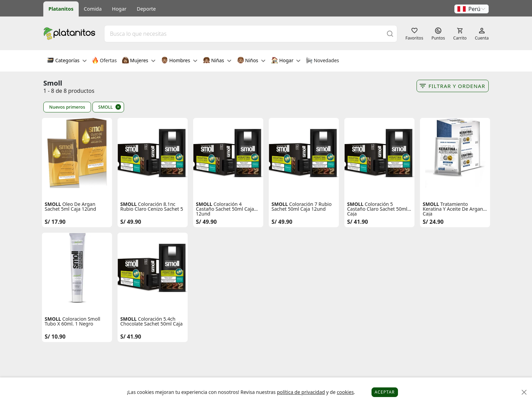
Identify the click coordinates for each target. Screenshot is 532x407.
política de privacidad (301, 392)
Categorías (67, 61)
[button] (472, 9)
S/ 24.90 (433, 222)
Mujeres (139, 61)
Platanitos (61, 9)
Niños (251, 61)
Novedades (322, 61)
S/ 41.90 (358, 222)
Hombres (179, 61)
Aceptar (385, 392)
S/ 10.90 (55, 337)
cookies (345, 392)
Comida (93, 9)
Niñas (217, 61)
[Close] (524, 392)
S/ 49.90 (131, 222)
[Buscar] (390, 34)
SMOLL (106, 107)
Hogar (119, 9)
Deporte (146, 9)
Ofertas (104, 61)
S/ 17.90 (55, 222)
